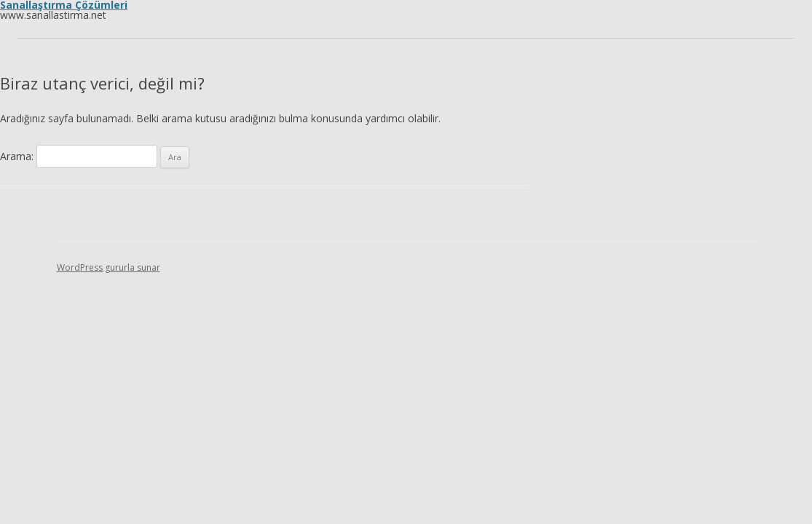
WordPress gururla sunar (109, 267)
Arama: (17, 156)
